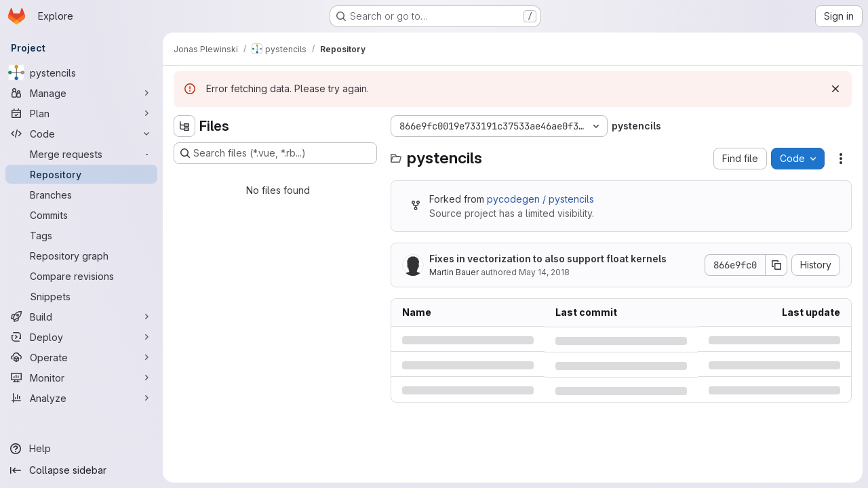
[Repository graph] (81, 256)
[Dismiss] (835, 89)
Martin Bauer (454, 272)
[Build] (81, 317)
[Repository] (81, 174)
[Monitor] (81, 378)
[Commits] (81, 215)
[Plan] (81, 113)
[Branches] (81, 195)
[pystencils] (81, 73)
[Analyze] (81, 398)
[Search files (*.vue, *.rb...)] (275, 153)
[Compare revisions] (81, 276)
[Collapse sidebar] (81, 470)
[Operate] (81, 357)
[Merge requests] (81, 154)
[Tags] (81, 235)
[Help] (81, 449)
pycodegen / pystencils (540, 199)
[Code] (81, 134)
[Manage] (81, 93)
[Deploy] (81, 337)
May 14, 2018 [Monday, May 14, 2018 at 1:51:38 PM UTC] (544, 272)
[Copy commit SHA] (776, 265)
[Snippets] (81, 296)
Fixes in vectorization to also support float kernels (548, 259)
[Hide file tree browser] (184, 126)
